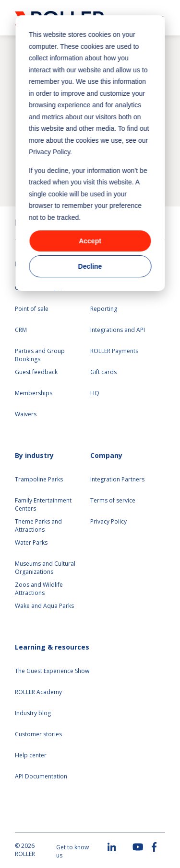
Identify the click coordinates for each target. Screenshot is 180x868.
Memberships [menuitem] (34, 393)
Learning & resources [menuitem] (52, 647)
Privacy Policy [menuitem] (108, 522)
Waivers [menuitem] (26, 414)
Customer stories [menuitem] (38, 734)
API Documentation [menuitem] (41, 777)
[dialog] (90, 153)
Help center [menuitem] (31, 755)
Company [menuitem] (106, 455)
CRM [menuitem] (21, 330)
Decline (90, 266)
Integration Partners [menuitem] (117, 480)
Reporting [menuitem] (104, 309)
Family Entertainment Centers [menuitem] (43, 505)
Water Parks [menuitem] (31, 543)
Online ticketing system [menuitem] (46, 288)
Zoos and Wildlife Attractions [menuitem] (39, 589)
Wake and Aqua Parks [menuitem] (44, 606)
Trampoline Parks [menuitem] (39, 480)
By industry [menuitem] (34, 455)
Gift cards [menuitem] (103, 372)
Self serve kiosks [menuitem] (112, 288)
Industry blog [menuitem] (33, 713)
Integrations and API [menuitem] (118, 330)
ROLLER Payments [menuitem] (114, 351)
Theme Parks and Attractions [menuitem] (38, 526)
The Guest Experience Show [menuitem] (52, 671)
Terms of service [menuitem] (113, 501)
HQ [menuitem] (95, 393)
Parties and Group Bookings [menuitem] (41, 355)
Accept (90, 241)
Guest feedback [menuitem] (36, 372)
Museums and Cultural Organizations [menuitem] (45, 568)
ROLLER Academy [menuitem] (38, 692)
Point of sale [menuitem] (32, 309)
